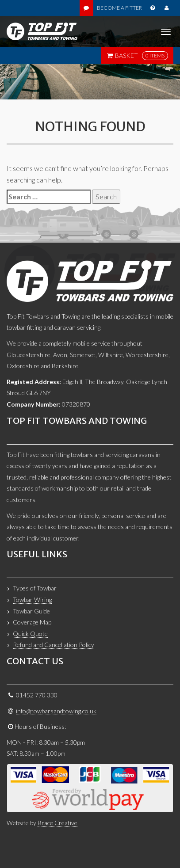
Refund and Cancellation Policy (54, 645)
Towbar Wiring (32, 600)
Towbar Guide (31, 611)
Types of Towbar (35, 588)
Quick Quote (30, 634)
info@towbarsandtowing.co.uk (56, 711)
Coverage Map (32, 622)
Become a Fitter (119, 8)
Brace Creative (57, 823)
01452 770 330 (37, 695)
